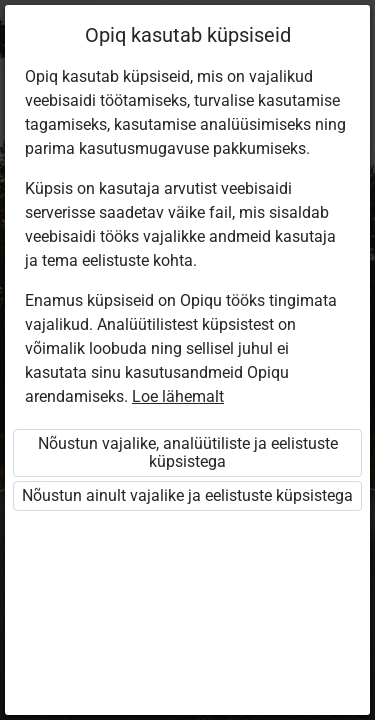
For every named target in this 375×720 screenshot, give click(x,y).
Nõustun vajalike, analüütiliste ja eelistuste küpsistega (188, 452)
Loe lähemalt (178, 396)
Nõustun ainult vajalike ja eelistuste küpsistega (187, 495)
